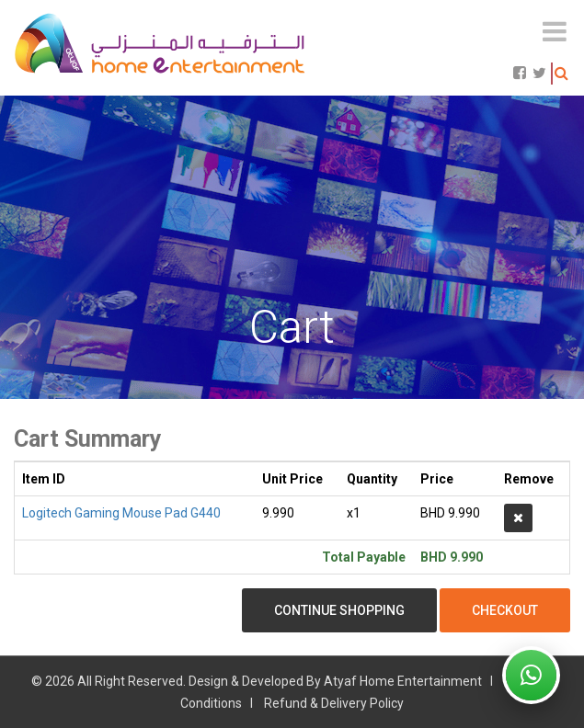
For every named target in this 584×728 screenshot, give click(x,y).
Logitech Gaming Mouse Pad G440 (121, 513)
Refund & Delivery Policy (334, 703)
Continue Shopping (339, 610)
